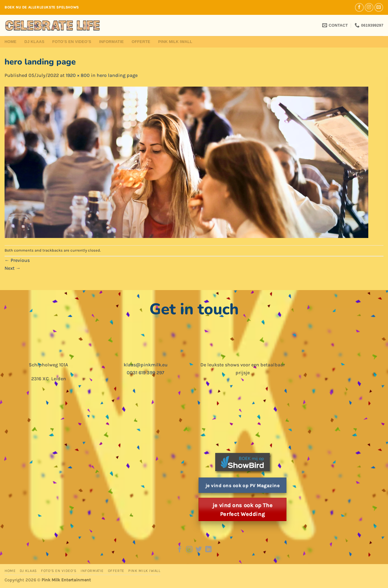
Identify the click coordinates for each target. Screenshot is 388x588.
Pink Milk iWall (175, 42)
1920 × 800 (78, 75)
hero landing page (117, 75)
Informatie (111, 42)
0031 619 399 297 (145, 373)
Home (10, 42)
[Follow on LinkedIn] (208, 550)
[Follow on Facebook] (359, 7)
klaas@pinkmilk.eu (146, 365)
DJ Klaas (34, 42)
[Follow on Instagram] (369, 7)
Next (13, 268)
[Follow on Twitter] (199, 550)
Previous (17, 260)
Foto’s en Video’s (72, 42)
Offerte (141, 42)
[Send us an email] (379, 7)
